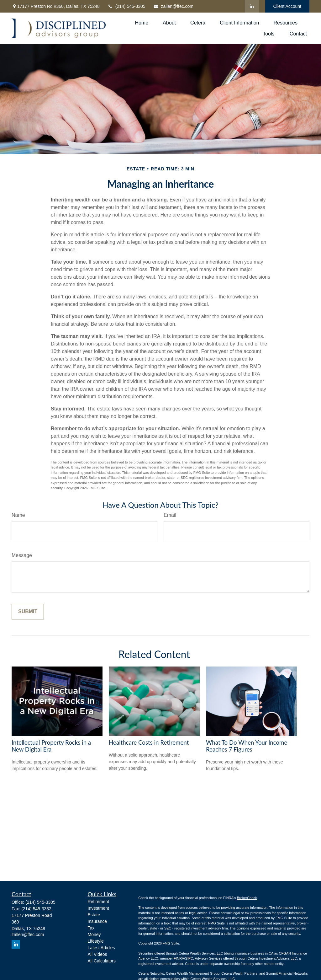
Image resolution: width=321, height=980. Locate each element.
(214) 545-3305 (126, 6)
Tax (91, 928)
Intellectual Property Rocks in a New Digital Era (51, 746)
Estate (94, 915)
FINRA (179, 958)
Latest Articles (101, 948)
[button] (142, 23)
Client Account (287, 6)
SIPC (189, 958)
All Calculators (102, 961)
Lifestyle (96, 941)
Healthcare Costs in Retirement (149, 742)
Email (170, 515)
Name (18, 515)
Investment (98, 908)
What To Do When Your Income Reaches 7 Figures (247, 746)
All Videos (97, 954)
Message (22, 555)
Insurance (97, 921)
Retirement (98, 902)
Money (94, 934)
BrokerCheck (247, 898)
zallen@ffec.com (173, 6)
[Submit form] (28, 612)
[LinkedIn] (252, 6)
